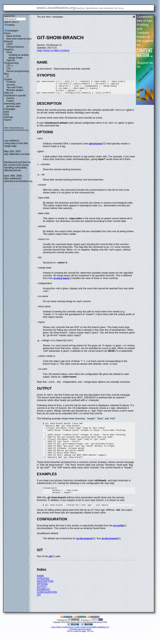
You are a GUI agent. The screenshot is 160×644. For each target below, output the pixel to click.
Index (40, 50)
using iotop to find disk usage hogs (16, 145)
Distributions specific (15, 95)
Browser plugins (15, 90)
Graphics (9, 50)
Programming (11, 63)
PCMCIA (11, 82)
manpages (13, 31)
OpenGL (11, 60)
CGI (8, 68)
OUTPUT (42, 598)
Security (11, 85)
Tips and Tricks (14, 87)
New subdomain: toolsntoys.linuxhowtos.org (18, 180)
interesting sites (12, 104)
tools (7, 112)
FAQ (6, 114)
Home (7, 33)
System (8, 79)
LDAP (9, 44)
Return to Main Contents (56, 50)
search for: (10, 16)
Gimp (9, 52)
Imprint (8, 120)
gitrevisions (96, 146)
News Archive (14, 36)
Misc (7, 74)
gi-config (118, 537)
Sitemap (9, 117)
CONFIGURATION (47, 604)
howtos (11, 25)
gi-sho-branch (84, 550)
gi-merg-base (61, 281)
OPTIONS (42, 596)
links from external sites (19, 39)
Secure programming (18, 71)
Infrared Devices (15, 47)
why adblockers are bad (17, 154)
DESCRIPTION (45, 593)
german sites (13, 106)
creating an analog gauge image (19, 56)
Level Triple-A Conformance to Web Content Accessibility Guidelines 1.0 (80, 639)
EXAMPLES (43, 601)
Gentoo (10, 98)
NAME (40, 588)
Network (9, 41)
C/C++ (10, 66)
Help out (9, 93)
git (50, 568)
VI (7, 77)
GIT (39, 607)
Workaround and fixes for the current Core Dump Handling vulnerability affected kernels (17, 166)
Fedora (10, 101)
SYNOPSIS (43, 590)
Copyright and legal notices (80, 641)
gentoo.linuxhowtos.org (19, 130)
